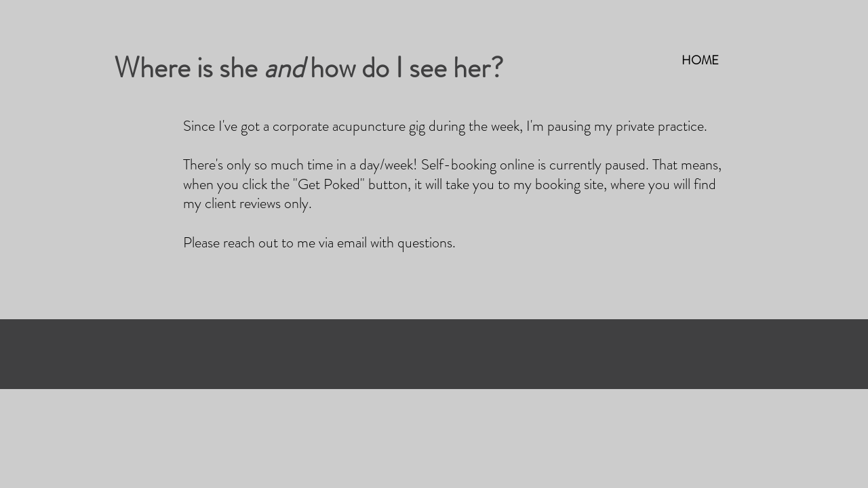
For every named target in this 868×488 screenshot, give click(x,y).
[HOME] (700, 61)
